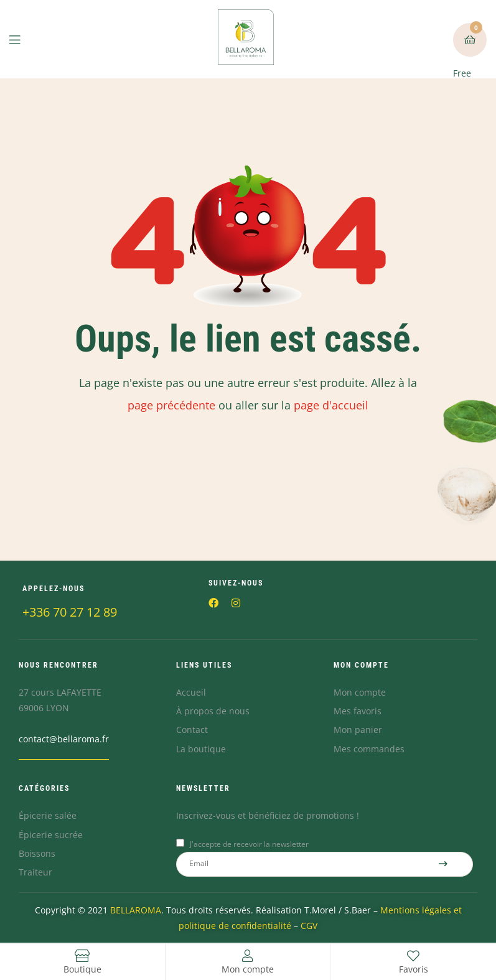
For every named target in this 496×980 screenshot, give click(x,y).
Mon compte (248, 969)
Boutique (82, 969)
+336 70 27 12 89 (70, 612)
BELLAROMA (136, 910)
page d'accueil (331, 405)
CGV (309, 926)
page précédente (171, 405)
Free (468, 51)
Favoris (414, 969)
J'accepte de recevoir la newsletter (249, 844)
